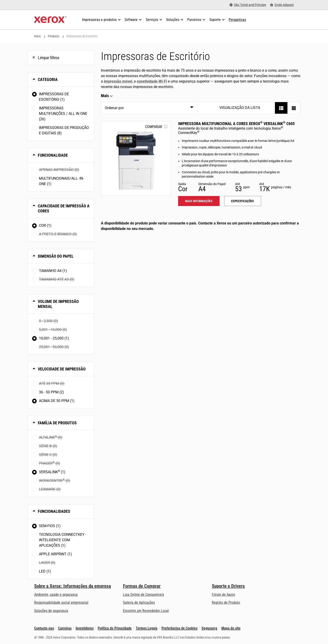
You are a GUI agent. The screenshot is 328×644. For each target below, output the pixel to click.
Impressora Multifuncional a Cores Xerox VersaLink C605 (236, 124)
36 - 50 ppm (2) (51, 392)
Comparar (154, 127)
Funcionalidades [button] (54, 511)
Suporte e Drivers (228, 586)
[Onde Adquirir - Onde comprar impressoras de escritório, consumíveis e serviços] (282, 5)
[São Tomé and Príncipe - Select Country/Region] (248, 5)
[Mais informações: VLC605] (136, 158)
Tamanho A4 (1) (53, 271)
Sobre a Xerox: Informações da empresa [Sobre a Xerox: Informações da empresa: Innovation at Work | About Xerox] (73, 586)
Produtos (54, 36)
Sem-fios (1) (50, 526)
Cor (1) (45, 225)
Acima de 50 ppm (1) (57, 401)
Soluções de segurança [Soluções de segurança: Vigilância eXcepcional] (51, 611)
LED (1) (45, 571)
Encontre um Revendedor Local (146, 611)
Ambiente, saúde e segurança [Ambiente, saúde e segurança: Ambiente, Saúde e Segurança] (56, 595)
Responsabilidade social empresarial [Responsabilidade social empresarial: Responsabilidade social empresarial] (61, 602)
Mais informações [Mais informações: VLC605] (199, 201)
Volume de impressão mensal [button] (58, 304)
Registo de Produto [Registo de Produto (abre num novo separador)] (226, 602)
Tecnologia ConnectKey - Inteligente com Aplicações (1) (63, 540)
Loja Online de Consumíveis (143, 595)
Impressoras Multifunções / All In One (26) (63, 114)
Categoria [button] (48, 79)
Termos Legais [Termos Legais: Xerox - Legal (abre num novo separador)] (147, 628)
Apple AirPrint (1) (55, 554)
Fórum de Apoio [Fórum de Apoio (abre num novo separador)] (223, 595)
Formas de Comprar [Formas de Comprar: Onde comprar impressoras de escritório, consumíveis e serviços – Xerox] (142, 586)
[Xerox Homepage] (50, 20)
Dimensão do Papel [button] (56, 256)
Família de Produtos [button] (57, 423)
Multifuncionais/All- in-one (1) (61, 181)
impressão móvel (118, 81)
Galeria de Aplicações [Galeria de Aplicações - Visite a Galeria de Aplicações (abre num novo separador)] (139, 602)
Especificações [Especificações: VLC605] (243, 201)
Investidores (85, 628)
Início (37, 36)
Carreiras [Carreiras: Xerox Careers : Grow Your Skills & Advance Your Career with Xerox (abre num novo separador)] (65, 628)
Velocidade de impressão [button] (62, 369)
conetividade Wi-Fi (152, 81)
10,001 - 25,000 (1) (54, 338)
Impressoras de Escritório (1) (54, 97)
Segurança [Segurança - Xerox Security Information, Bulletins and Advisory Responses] (209, 628)
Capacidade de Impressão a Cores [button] (64, 208)
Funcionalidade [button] (53, 155)
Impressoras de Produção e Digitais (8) (64, 130)
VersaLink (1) (52, 472)
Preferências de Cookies (179, 628)
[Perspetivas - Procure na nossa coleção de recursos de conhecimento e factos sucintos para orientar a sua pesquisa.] (237, 20)
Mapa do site (231, 628)
